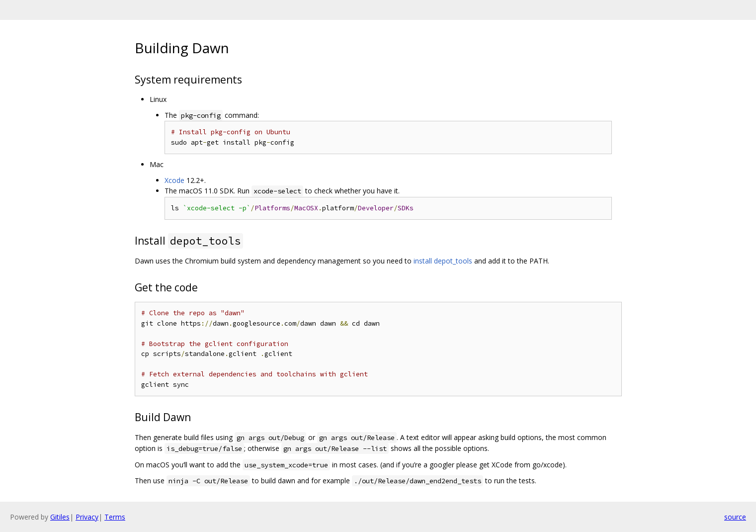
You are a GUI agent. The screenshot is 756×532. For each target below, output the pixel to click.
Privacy (87, 517)
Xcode (174, 180)
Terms (115, 517)
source (735, 517)
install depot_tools (443, 261)
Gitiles (60, 517)
